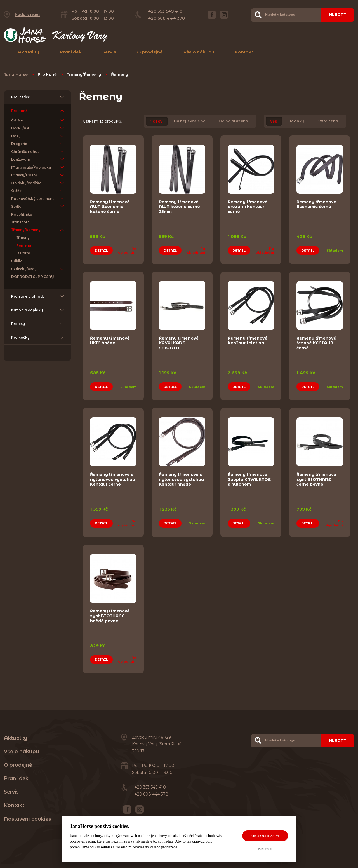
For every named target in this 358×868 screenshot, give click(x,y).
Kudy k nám (27, 15)
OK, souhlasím (265, 836)
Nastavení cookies (28, 819)
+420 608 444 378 (165, 18)
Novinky (296, 121)
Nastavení (265, 849)
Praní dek (71, 52)
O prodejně (150, 52)
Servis (109, 52)
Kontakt (244, 52)
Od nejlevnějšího (190, 121)
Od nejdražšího (234, 121)
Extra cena (328, 121)
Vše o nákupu (199, 52)
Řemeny (120, 74)
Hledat (338, 15)
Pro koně (47, 74)
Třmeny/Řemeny (84, 74)
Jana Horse (16, 74)
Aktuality (29, 52)
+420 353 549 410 (164, 11)
